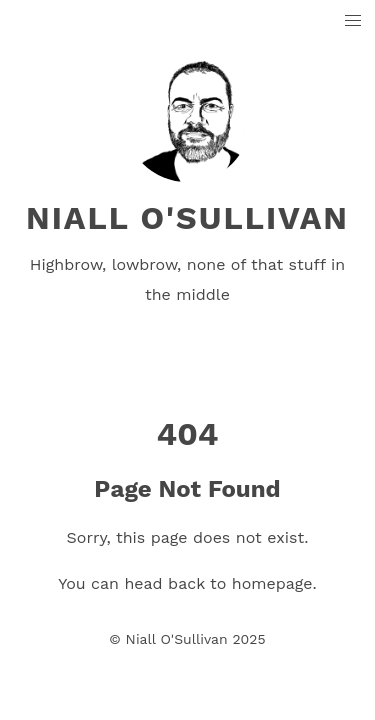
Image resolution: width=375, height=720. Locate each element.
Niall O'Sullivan (187, 217)
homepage (272, 583)
